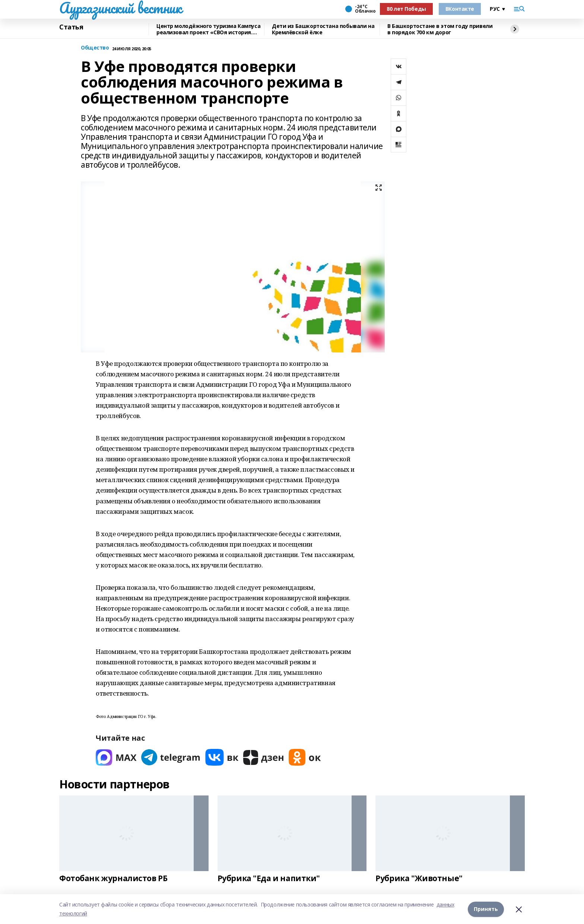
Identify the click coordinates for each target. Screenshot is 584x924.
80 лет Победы (406, 9)
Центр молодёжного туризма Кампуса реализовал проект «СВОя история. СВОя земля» (208, 29)
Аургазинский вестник (120, 8)
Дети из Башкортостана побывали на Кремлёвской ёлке (323, 29)
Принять (486, 909)
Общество (95, 48)
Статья (71, 27)
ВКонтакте (460, 9)
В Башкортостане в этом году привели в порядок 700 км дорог (440, 29)
